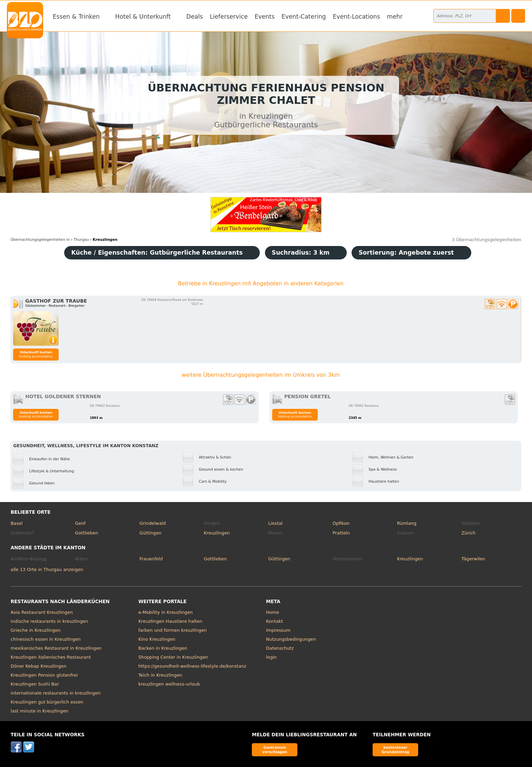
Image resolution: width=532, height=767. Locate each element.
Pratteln (341, 533)
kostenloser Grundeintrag (395, 750)
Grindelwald (152, 523)
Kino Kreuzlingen (157, 639)
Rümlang (407, 523)
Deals (195, 17)
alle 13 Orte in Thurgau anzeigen (47, 569)
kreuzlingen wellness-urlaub (169, 684)
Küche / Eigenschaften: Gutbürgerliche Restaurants (157, 253)
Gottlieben (86, 533)
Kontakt (274, 621)
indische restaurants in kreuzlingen (49, 621)
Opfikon (341, 523)
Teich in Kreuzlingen (160, 675)
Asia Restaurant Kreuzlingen (42, 612)
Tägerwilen (473, 559)
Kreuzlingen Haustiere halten (170, 621)
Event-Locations (357, 17)
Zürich (468, 533)
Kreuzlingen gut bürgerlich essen (47, 702)
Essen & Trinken (76, 17)
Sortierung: (406, 253)
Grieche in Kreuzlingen (36, 630)
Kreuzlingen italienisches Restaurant (51, 657)
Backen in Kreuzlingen (163, 648)
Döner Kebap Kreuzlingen (39, 666)
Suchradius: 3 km (301, 253)
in (40, 240)
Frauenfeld (151, 559)
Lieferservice (229, 17)
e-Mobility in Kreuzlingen (166, 612)
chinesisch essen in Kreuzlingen (46, 639)
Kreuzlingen (217, 533)
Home (273, 612)
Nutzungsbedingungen (291, 639)
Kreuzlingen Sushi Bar (35, 684)
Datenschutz (280, 648)
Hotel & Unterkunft (143, 17)
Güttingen (150, 533)
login (271, 657)
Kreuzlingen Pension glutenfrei (44, 675)
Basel (17, 523)
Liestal (275, 523)
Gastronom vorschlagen (275, 750)
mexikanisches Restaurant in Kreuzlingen (56, 648)
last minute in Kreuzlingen (40, 711)
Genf (80, 523)
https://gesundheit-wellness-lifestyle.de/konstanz (192, 666)
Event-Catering (304, 17)
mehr (395, 17)
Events (265, 17)
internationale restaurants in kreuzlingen (56, 693)
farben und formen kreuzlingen (173, 630)
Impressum (278, 630)
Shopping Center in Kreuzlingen (173, 657)
